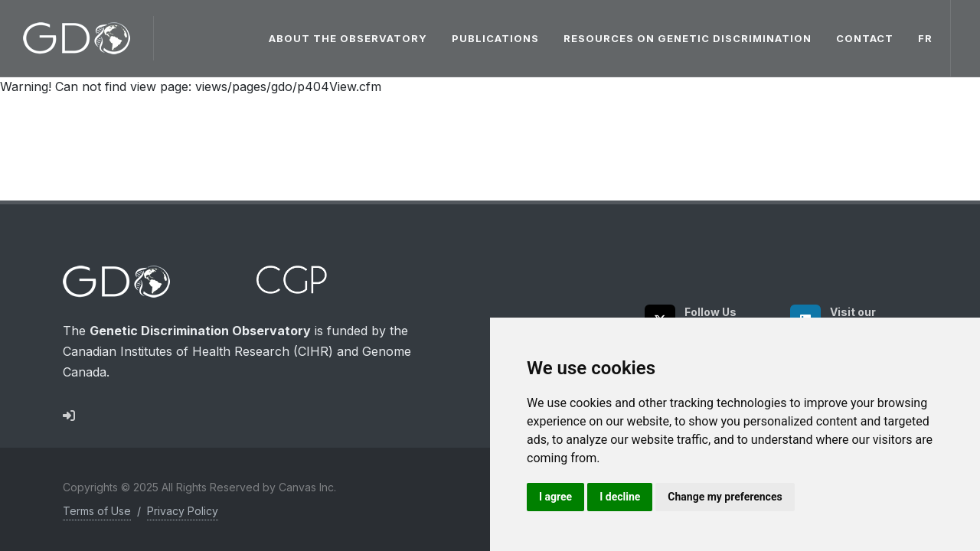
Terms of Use (97, 511)
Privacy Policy (183, 511)
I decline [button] (620, 497)
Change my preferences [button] (725, 497)
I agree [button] (555, 497)
